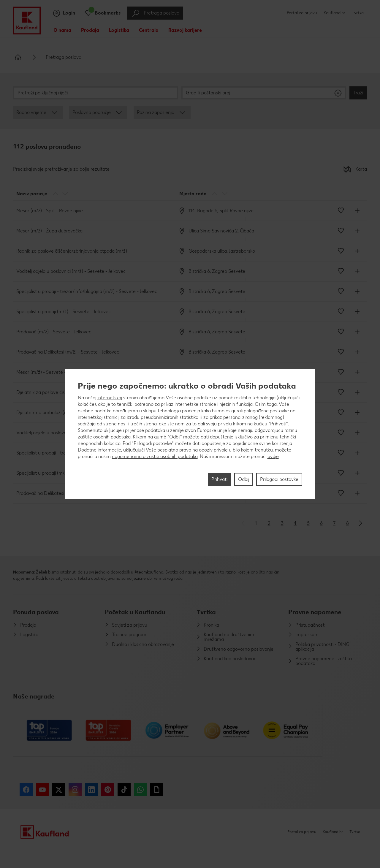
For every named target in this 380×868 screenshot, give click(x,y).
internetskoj (110, 398)
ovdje (273, 456)
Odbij (244, 479)
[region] (190, 434)
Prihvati (219, 479)
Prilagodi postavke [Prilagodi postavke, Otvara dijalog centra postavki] (279, 479)
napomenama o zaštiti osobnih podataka (155, 456)
